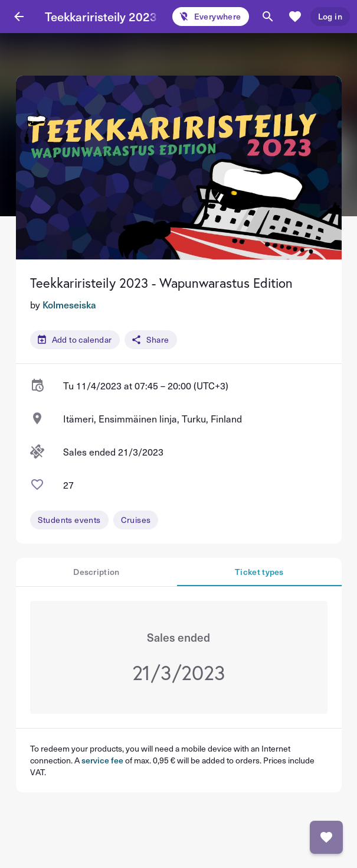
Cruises (136, 520)
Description (96, 572)
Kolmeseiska (69, 304)
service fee (102, 760)
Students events (69, 520)
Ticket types (259, 572)
